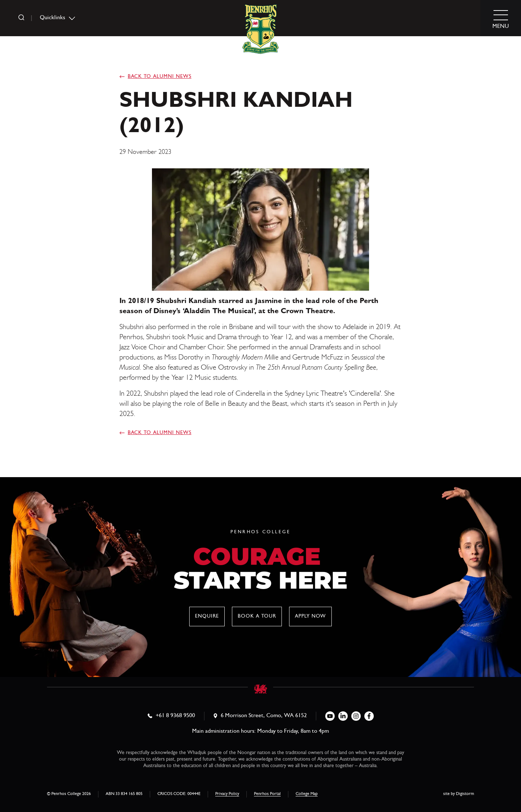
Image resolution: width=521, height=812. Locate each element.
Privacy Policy (227, 794)
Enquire (207, 617)
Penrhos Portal (267, 794)
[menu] (501, 18)
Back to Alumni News (160, 77)
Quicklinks (52, 18)
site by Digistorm (459, 794)
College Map (307, 794)
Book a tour (257, 617)
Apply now (310, 617)
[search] (21, 18)
